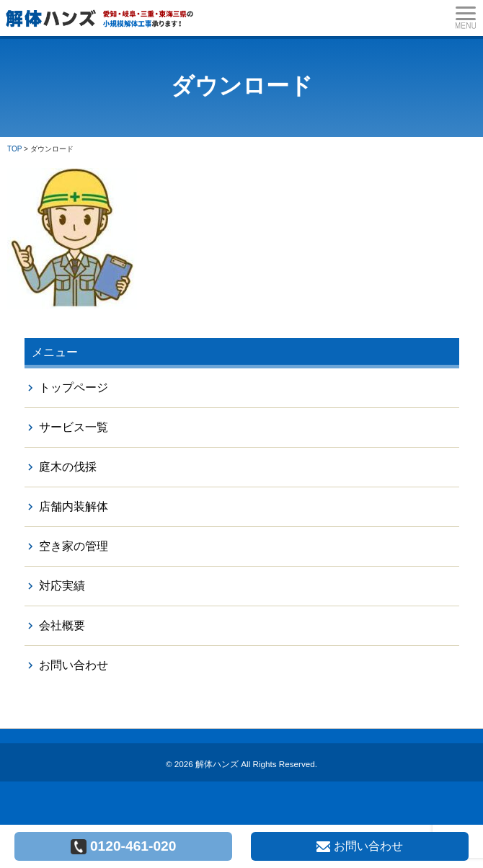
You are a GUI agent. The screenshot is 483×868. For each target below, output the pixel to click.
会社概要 (62, 625)
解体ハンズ (217, 764)
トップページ (74, 387)
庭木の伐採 (68, 467)
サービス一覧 (74, 427)
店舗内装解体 (74, 506)
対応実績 (62, 586)
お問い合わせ (74, 665)
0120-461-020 (124, 846)
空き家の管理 (74, 546)
